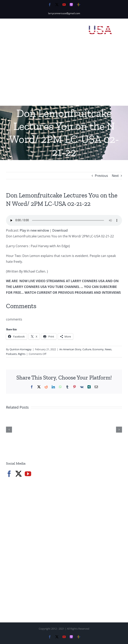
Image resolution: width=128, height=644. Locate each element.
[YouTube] (28, 474)
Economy (98, 349)
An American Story (70, 349)
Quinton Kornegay (21, 349)
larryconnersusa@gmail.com (64, 13)
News (108, 349)
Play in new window (34, 230)
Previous (101, 176)
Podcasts (11, 354)
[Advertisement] (64, 76)
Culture (87, 349)
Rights (22, 354)
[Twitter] (19, 474)
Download (60, 230)
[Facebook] (9, 474)
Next (115, 176)
